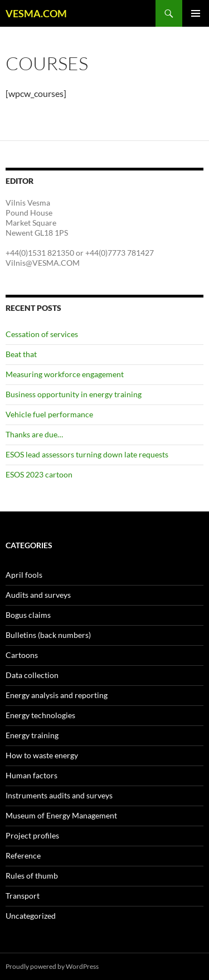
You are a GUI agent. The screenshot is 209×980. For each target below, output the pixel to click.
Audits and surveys (38, 595)
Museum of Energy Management (61, 815)
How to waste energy (42, 755)
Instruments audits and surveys (59, 795)
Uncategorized (31, 916)
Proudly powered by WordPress (52, 966)
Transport (23, 896)
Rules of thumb (32, 876)
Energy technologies (40, 715)
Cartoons (22, 655)
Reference (23, 855)
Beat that (21, 354)
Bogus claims (28, 615)
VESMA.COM (36, 13)
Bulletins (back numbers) (48, 635)
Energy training (32, 735)
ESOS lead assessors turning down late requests (87, 454)
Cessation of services (42, 334)
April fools (24, 575)
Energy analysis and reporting (57, 695)
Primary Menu (196, 13)
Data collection (32, 675)
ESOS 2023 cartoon (39, 474)
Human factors (31, 775)
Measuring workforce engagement (65, 374)
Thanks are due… (34, 434)
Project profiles (32, 835)
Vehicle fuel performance (49, 414)
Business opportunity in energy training (74, 394)
